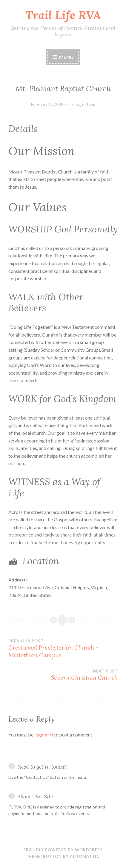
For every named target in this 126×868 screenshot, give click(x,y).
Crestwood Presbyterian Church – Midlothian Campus (63, 649)
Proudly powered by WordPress (63, 850)
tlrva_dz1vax (83, 104)
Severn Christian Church (63, 675)
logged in (44, 735)
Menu (66, 57)
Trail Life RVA (63, 15)
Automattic (85, 856)
